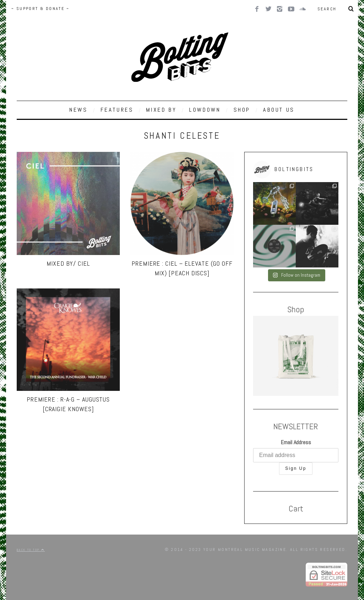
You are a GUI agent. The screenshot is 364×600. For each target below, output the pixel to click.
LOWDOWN (205, 110)
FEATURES (117, 110)
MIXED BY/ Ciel (68, 263)
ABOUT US (279, 110)
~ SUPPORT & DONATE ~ (40, 9)
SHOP (242, 110)
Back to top (31, 550)
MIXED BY (161, 110)
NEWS (78, 110)
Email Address (296, 442)
